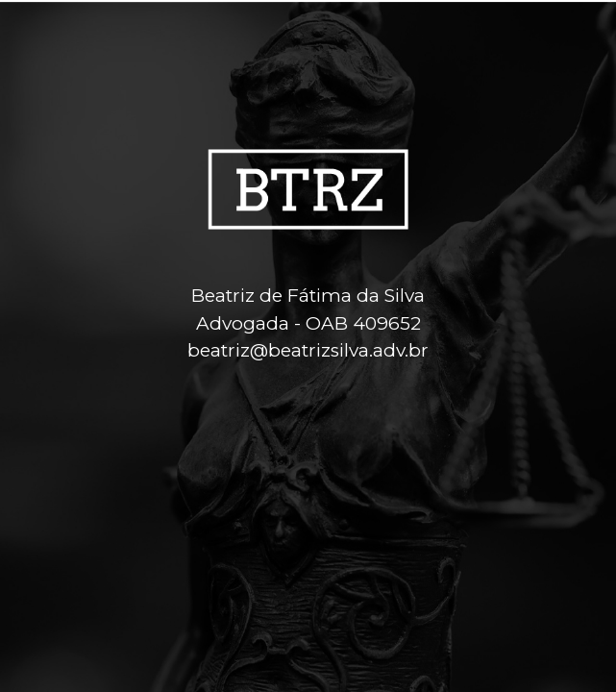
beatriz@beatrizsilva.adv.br (308, 350)
